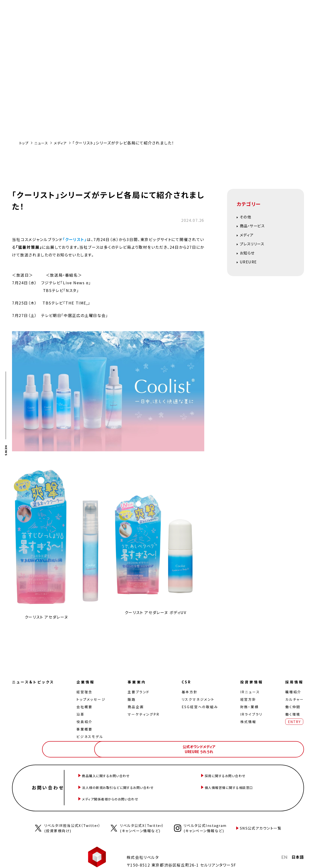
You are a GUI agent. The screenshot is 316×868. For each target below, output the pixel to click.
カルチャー (294, 699)
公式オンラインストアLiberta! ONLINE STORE (227, 747)
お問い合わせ (50, 783)
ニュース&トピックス (35, 682)
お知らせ (249, 258)
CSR (186, 682)
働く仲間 (292, 707)
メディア (64, 143)
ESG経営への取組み (199, 707)
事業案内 (138, 682)
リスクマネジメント (198, 699)
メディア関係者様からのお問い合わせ (129, 791)
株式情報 (247, 721)
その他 (247, 217)
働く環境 (292, 714)
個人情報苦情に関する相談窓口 (247, 783)
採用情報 (294, 682)
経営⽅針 (247, 699)
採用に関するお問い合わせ (243, 774)
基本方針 (189, 692)
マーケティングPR (144, 714)
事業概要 (86, 729)
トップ (25, 143)
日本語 (298, 848)
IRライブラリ (250, 714)
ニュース (43, 143)
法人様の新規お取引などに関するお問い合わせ (139, 783)
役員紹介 (86, 721)
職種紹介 (292, 692)
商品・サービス (255, 228)
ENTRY (293, 721)
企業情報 (88, 682)
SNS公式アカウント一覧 (265, 819)
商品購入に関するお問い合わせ (124, 774)
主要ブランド (139, 692)
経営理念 (86, 692)
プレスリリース (255, 248)
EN (284, 849)
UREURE (250, 268)
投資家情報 (251, 682)
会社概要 (86, 707)
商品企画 (136, 707)
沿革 (82, 714)
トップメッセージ (93, 699)
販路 (132, 699)
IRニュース (248, 692)
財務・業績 (248, 707)
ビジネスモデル (92, 736)
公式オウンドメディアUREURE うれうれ (281, 747)
